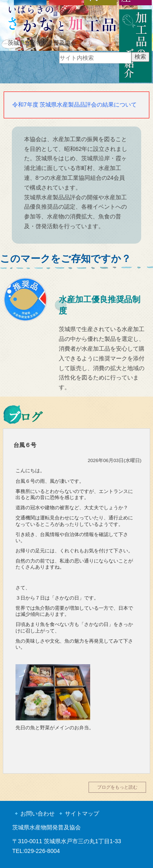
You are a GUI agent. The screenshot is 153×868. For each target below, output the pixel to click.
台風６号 (25, 445)
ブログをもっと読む (117, 787)
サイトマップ (82, 813)
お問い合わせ (38, 813)
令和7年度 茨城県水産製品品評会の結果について (75, 105)
